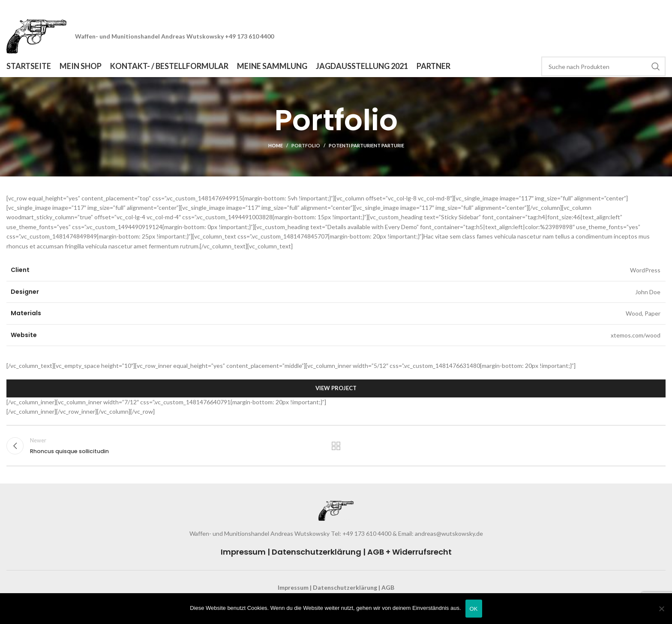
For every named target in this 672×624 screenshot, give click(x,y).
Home (276, 145)
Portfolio (306, 145)
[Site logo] (36, 36)
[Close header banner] (661, 9)
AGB (388, 587)
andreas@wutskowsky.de (448, 533)
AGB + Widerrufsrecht (409, 552)
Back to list (336, 446)
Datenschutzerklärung (316, 552)
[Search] (603, 66)
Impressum (243, 552)
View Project (336, 388)
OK (474, 609)
